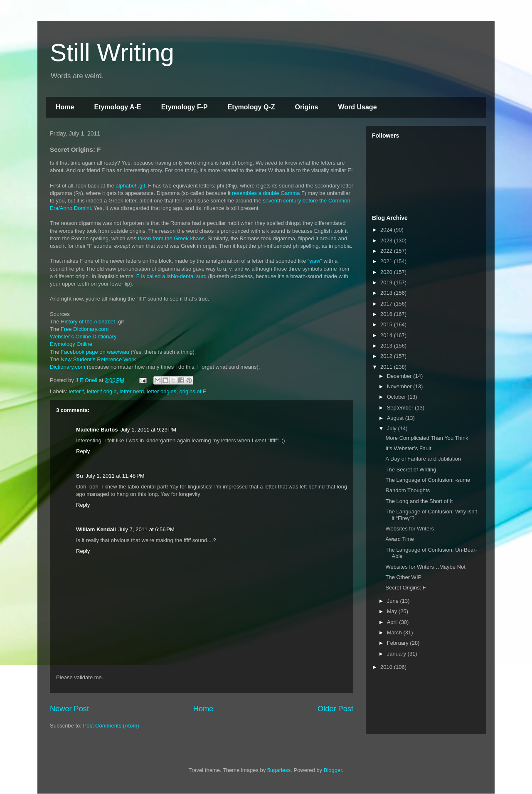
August (396, 418)
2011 (387, 367)
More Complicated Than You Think (427, 438)
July (393, 428)
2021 (387, 261)
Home (65, 107)
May (393, 611)
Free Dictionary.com (85, 329)
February (399, 643)
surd (201, 276)
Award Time (399, 539)
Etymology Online (71, 344)
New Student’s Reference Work (98, 359)
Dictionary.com (68, 367)
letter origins (161, 391)
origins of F (193, 391)
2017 (387, 304)
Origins (306, 107)
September (401, 408)
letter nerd (132, 391)
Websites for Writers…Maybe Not (425, 567)
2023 (387, 240)
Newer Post (69, 709)
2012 (387, 356)
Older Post (335, 709)
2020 (387, 272)
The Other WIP (403, 577)
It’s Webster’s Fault (408, 448)
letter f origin (102, 391)
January (397, 654)
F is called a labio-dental (165, 276)
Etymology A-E (117, 107)
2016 (387, 314)
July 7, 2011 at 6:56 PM (147, 529)
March (395, 632)
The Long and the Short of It (419, 501)
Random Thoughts (408, 490)
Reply (83, 451)
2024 (387, 230)
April (393, 622)
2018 (387, 293)
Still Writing (112, 53)
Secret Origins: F (406, 588)
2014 (387, 335)
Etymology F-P (185, 107)
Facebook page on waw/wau (95, 352)
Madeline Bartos (97, 430)
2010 (387, 667)
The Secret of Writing (411, 470)
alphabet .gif (130, 186)
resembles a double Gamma (266, 193)
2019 (387, 282)
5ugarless (279, 770)
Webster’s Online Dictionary (83, 337)
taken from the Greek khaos (171, 238)
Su (80, 476)
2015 (387, 324)
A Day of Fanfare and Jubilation (423, 459)
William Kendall (96, 529)
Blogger (333, 770)
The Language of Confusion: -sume (428, 480)
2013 (387, 346)
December (400, 376)
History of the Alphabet (88, 322)
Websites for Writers (410, 529)
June (394, 601)
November (400, 386)
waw (315, 261)
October (397, 397)
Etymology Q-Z (251, 107)
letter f (76, 391)
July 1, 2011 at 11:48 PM (115, 476)
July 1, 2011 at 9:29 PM (148, 430)
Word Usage (357, 107)
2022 (387, 251)
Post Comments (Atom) (111, 726)
